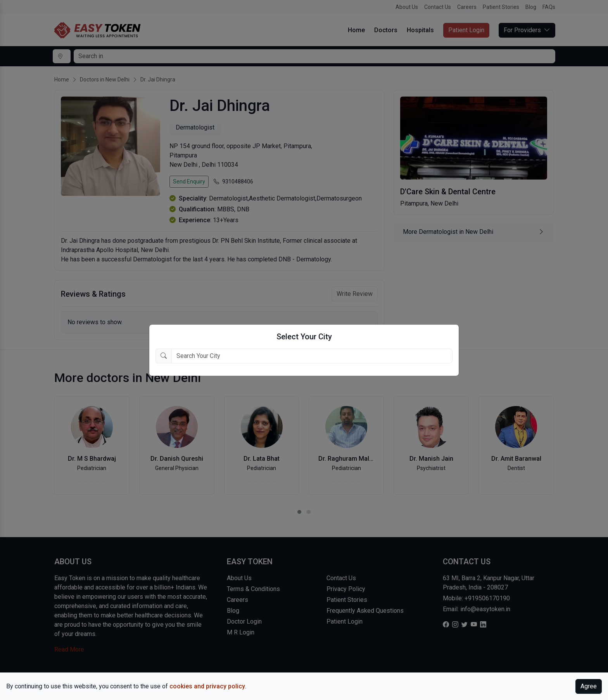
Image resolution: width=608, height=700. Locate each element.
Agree (589, 686)
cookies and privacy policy (207, 686)
